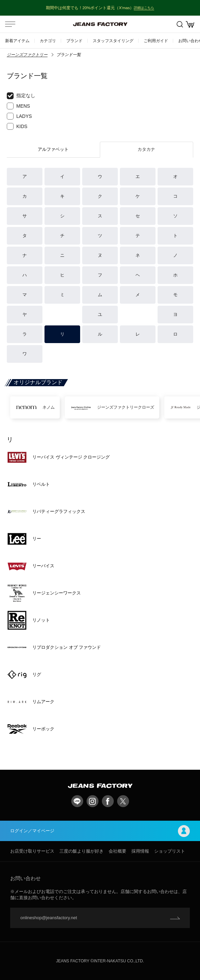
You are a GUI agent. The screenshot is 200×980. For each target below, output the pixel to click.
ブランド (74, 41)
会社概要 (117, 851)
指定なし (21, 96)
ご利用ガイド (156, 41)
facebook (108, 801)
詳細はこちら (144, 8)
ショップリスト (170, 851)
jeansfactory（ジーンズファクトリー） (100, 24)
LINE (77, 801)
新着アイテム (17, 41)
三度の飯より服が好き (81, 851)
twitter (123, 801)
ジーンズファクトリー (27, 55)
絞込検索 (180, 24)
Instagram (93, 801)
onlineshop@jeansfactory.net (49, 918)
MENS (18, 106)
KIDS (17, 126)
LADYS (19, 116)
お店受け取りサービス (32, 851)
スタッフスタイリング (113, 41)
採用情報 (140, 851)
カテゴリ (48, 41)
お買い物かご (190, 24)
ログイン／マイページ (100, 831)
